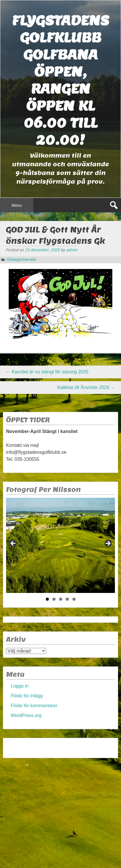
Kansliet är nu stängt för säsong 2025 (47, 372)
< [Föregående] (13, 544)
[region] (60, 545)
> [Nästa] (108, 544)
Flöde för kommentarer (34, 706)
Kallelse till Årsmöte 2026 (86, 387)
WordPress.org (26, 715)
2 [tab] (54, 599)
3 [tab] (61, 599)
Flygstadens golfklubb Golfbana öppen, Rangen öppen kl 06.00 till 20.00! (60, 80)
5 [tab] (74, 599)
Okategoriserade (21, 259)
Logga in (20, 686)
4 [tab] (67, 599)
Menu (17, 205)
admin (72, 250)
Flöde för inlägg (27, 696)
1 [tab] (47, 599)
